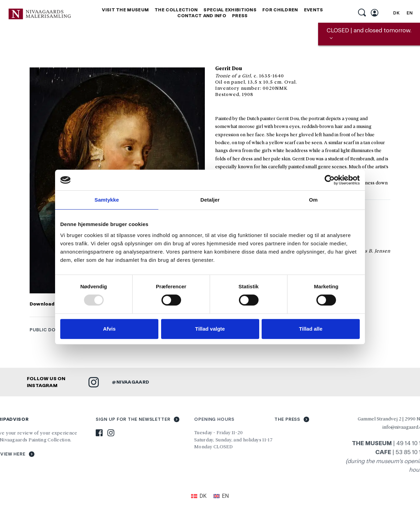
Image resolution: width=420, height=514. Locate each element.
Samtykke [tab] (107, 200)
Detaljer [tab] (210, 200)
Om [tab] (313, 200)
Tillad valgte (210, 329)
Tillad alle (311, 329)
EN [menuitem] (410, 13)
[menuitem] (396, 13)
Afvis (109, 329)
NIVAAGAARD (133, 382)
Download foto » (50, 304)
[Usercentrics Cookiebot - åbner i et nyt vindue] (330, 180)
